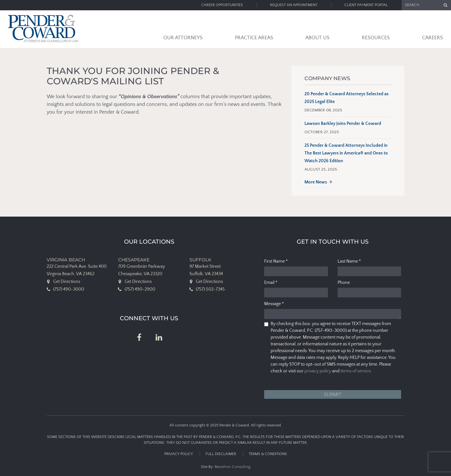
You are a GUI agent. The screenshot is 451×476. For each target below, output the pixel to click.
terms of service (356, 371)
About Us (317, 38)
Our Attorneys (183, 38)
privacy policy (318, 371)
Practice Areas (254, 38)
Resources (376, 38)
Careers (432, 38)
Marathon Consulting (232, 467)
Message (274, 304)
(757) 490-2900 (140, 289)
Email (271, 283)
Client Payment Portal (366, 5)
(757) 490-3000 (69, 289)
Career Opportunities (222, 5)
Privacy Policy (179, 454)
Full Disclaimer (221, 454)
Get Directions (67, 282)
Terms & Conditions (268, 454)
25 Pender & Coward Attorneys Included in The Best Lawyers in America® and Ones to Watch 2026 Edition (346, 153)
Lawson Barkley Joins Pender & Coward (343, 124)
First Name (276, 261)
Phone (344, 283)
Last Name (349, 261)
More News (316, 182)
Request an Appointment (294, 5)
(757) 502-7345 (210, 289)
